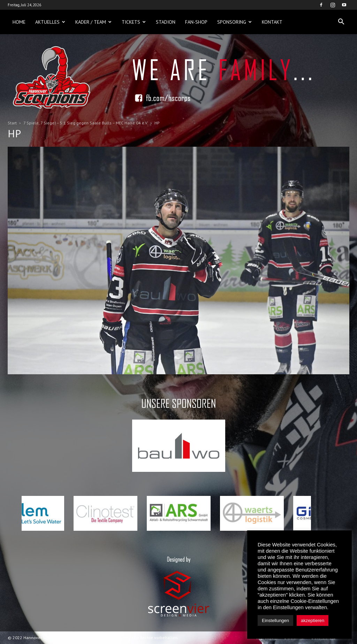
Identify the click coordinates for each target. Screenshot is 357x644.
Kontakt (272, 22)
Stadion (166, 22)
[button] (341, 22)
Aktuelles (50, 22)
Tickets (134, 22)
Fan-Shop (196, 22)
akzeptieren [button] (313, 620)
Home (19, 22)
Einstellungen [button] (275, 620)
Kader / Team (93, 22)
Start (12, 123)
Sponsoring (234, 22)
